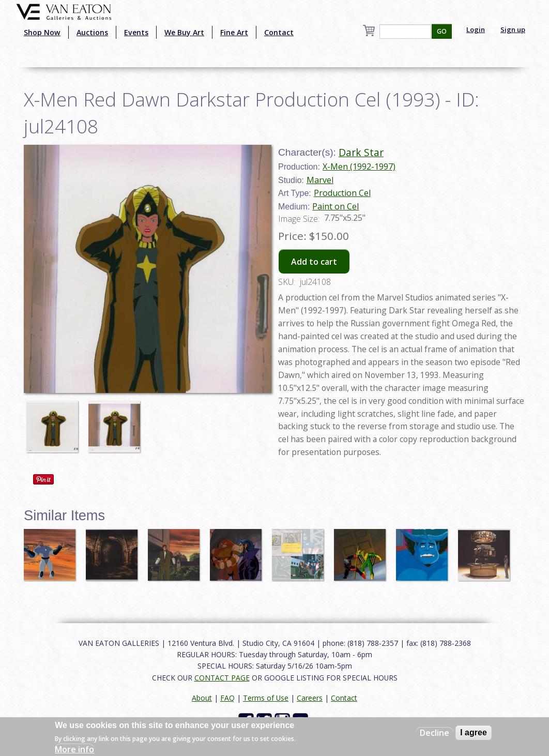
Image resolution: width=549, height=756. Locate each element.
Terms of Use (266, 698)
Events (136, 32)
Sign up (513, 29)
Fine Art (234, 32)
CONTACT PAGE (222, 678)
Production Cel (342, 193)
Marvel (320, 180)
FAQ (227, 698)
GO (442, 31)
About (202, 698)
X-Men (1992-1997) (359, 167)
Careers (310, 698)
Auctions (92, 32)
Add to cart (314, 262)
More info (74, 749)
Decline (434, 733)
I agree (474, 732)
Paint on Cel (335, 206)
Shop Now (42, 32)
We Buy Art (184, 32)
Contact (279, 32)
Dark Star (361, 152)
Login (476, 29)
